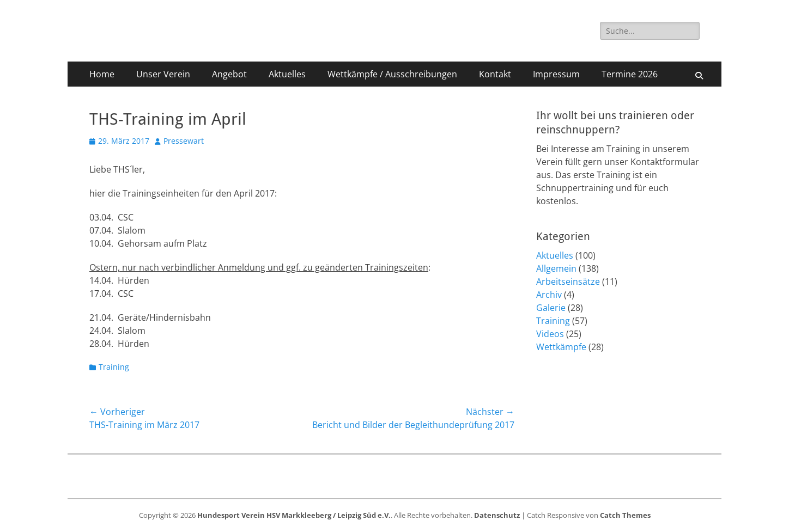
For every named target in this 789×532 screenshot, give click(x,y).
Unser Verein (163, 74)
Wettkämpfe (561, 347)
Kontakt (495, 74)
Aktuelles (287, 74)
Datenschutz (497, 515)
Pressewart (184, 141)
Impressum (556, 74)
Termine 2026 (630, 74)
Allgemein (556, 268)
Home (102, 74)
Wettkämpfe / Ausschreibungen (392, 74)
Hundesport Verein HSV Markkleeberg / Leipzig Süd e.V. (294, 515)
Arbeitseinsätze (568, 282)
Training (114, 367)
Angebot (229, 74)
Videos (550, 334)
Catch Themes (625, 515)
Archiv (549, 295)
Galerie (551, 308)
